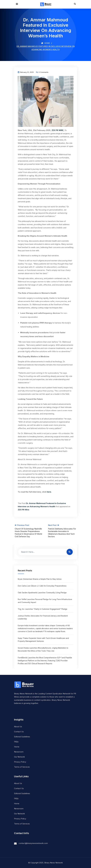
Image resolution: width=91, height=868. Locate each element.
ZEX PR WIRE (58, 130)
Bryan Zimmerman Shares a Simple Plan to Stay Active (40, 579)
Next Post (62, 531)
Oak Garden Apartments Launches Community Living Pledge (42, 593)
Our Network (19, 757)
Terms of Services (22, 767)
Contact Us (19, 732)
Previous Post (29, 531)
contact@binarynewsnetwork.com (33, 843)
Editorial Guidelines (22, 737)
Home (45, 43)
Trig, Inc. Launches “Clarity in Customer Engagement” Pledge (43, 609)
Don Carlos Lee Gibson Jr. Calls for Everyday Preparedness (42, 586)
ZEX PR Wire (24, 510)
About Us (18, 727)
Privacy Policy (20, 762)
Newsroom (19, 752)
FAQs (16, 742)
